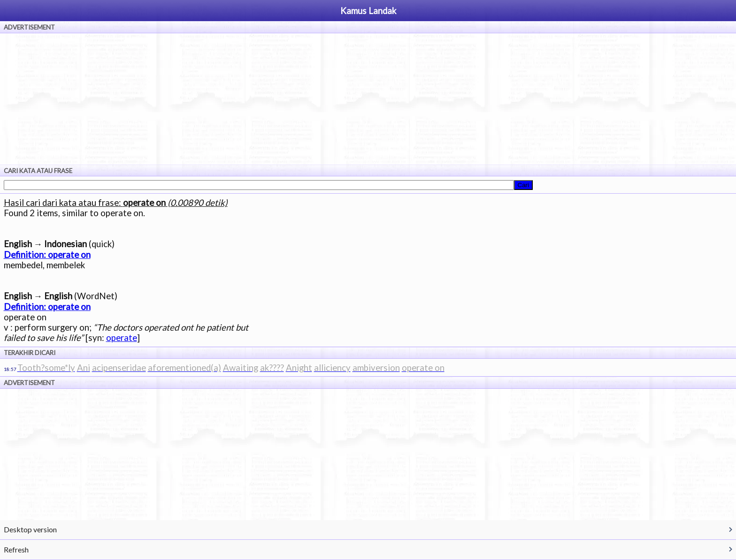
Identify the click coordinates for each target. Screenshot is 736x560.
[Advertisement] (368, 99)
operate (122, 338)
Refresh (16, 549)
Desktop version (30, 529)
